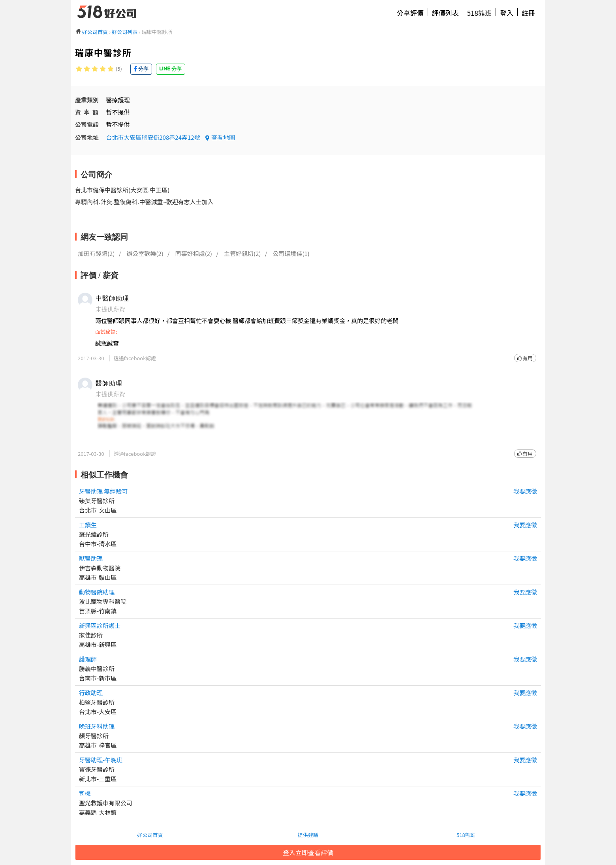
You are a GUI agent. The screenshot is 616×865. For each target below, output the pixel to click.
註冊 (528, 13)
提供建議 (308, 835)
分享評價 (410, 13)
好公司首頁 (150, 835)
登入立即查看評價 (308, 852)
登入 (507, 13)
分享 (143, 69)
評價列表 (445, 13)
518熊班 (479, 13)
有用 (528, 358)
